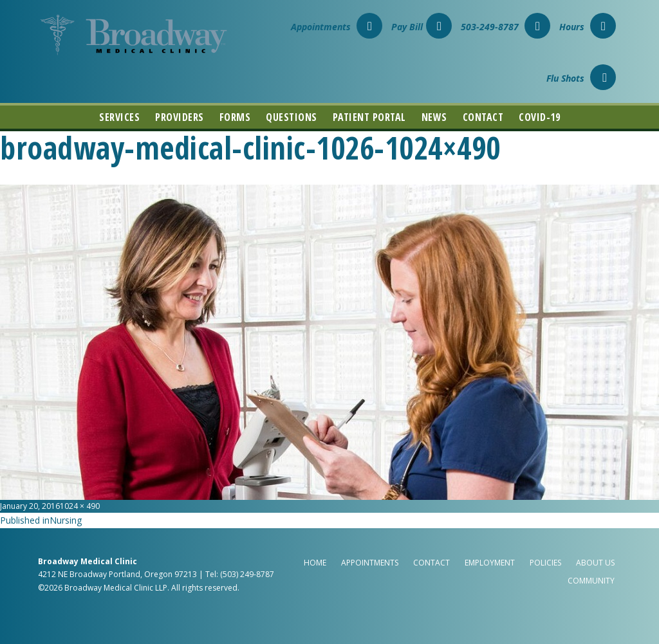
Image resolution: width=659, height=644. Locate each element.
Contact (483, 117)
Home (315, 563)
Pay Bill (422, 27)
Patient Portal (369, 117)
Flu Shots (581, 78)
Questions (292, 117)
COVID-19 (539, 117)
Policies (545, 563)
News (434, 117)
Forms (235, 117)
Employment (490, 563)
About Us (595, 563)
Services (119, 117)
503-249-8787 (506, 27)
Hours (588, 27)
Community (591, 581)
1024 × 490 (80, 506)
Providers (180, 117)
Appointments (337, 27)
